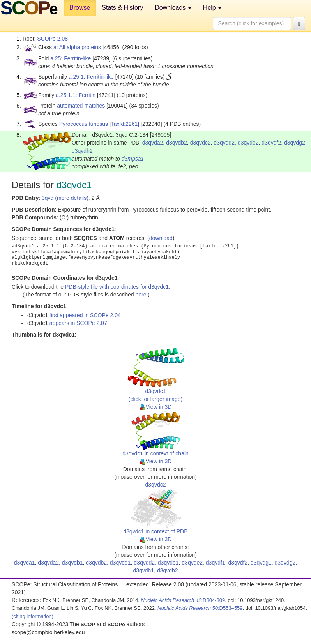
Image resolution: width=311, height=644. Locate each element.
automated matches (81, 106)
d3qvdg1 (261, 563)
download (161, 238)
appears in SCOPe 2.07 (78, 323)
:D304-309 (183, 600)
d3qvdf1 (216, 563)
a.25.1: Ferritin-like (91, 77)
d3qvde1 (168, 563)
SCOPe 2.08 (52, 39)
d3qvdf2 (271, 143)
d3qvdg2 (295, 143)
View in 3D (156, 407)
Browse (80, 8)
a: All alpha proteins (77, 47)
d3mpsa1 (133, 159)
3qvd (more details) (65, 198)
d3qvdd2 (224, 143)
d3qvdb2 (177, 143)
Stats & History (122, 8)
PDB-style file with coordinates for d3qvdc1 (117, 287)
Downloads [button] (173, 8)
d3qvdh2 (82, 151)
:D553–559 (200, 608)
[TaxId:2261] (124, 124)
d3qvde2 (248, 143)
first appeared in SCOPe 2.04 (85, 315)
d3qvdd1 (120, 563)
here (141, 295)
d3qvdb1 (72, 563)
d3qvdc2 (201, 143)
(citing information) (33, 616)
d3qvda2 (153, 143)
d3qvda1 (25, 563)
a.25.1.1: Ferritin (76, 95)
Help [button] (212, 8)
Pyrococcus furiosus (84, 124)
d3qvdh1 (143, 570)
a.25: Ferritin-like (71, 58)
